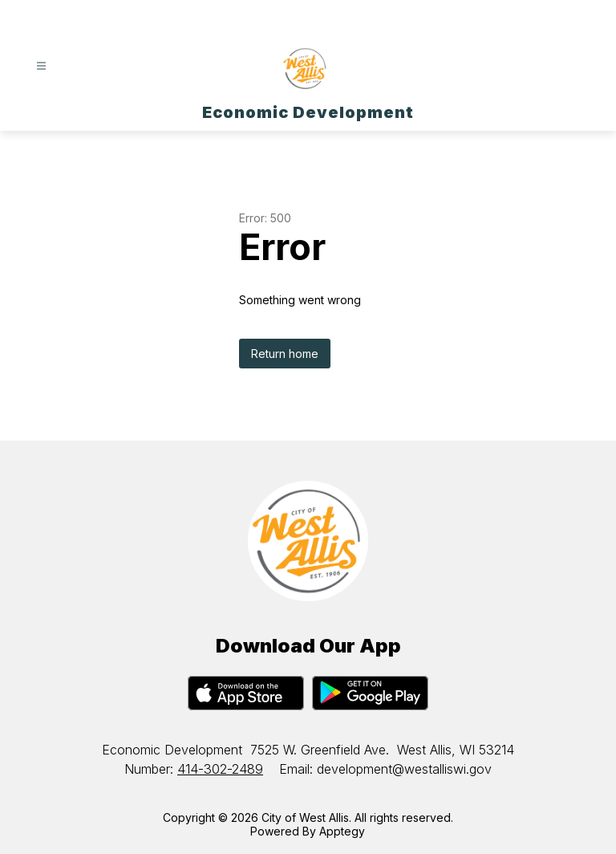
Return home (285, 354)
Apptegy (342, 831)
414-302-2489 (220, 769)
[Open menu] (41, 66)
